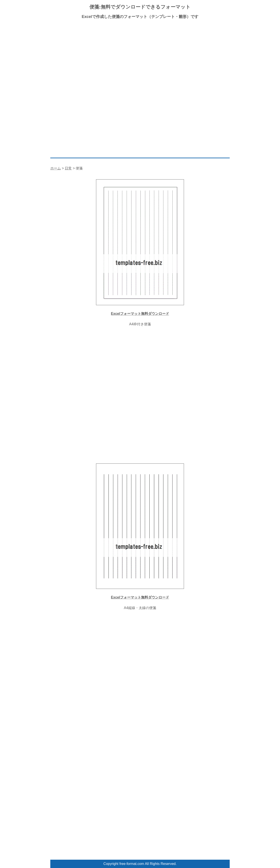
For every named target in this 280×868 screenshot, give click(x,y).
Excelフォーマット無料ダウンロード (140, 314)
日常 (68, 168)
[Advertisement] (140, 55)
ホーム (56, 168)
